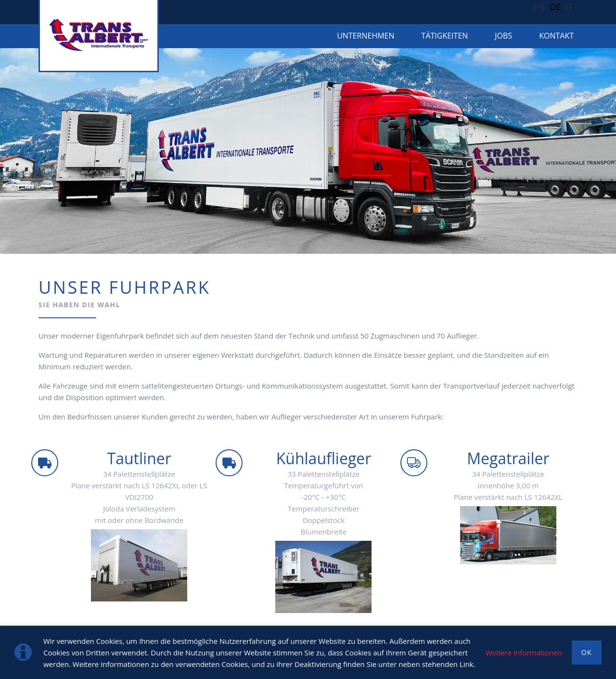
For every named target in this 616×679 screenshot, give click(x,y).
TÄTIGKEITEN (445, 36)
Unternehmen (366, 36)
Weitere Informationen (524, 653)
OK (587, 652)
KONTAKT (556, 36)
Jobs (503, 36)
